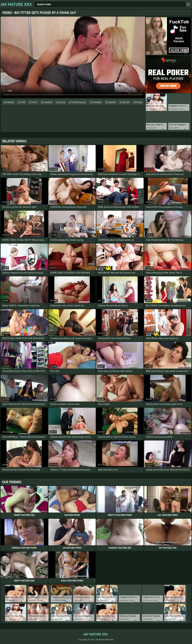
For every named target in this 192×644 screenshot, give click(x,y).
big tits (126, 102)
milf (23, 102)
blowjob (97, 102)
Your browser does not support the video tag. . (73, 57)
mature (10, 102)
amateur (48, 102)
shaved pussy (79, 102)
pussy (62, 102)
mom (35, 102)
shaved (112, 102)
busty (139, 102)
